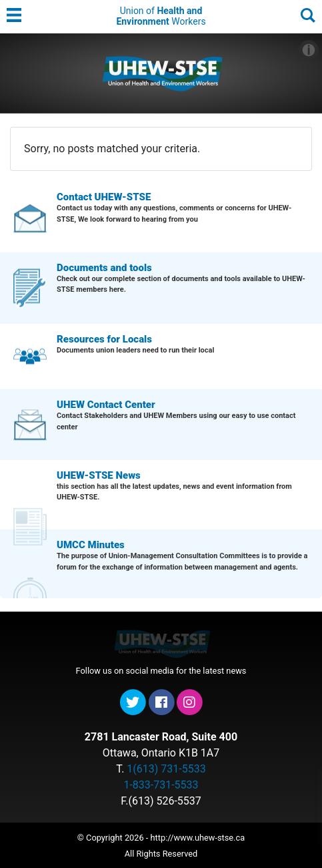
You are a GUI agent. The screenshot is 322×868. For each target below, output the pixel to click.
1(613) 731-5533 (166, 769)
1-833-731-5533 (161, 785)
